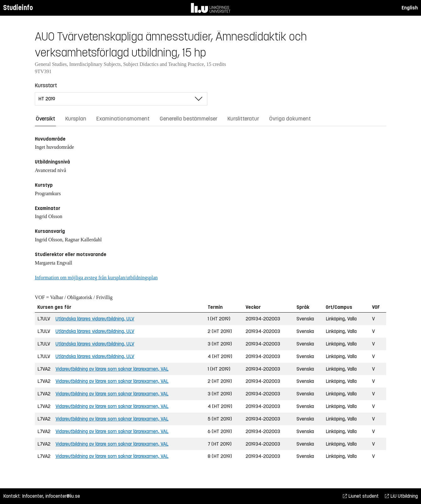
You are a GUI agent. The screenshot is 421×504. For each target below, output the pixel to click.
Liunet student (361, 496)
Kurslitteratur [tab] (243, 119)
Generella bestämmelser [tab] (189, 119)
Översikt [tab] (45, 119)
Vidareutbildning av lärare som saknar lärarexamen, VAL (112, 369)
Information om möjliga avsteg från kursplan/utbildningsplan (96, 278)
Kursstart (46, 85)
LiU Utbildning (401, 496)
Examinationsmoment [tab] (123, 119)
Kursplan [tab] (76, 119)
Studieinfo (18, 8)
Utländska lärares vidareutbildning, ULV (95, 319)
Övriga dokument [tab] (290, 119)
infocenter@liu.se (63, 496)
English (410, 8)
